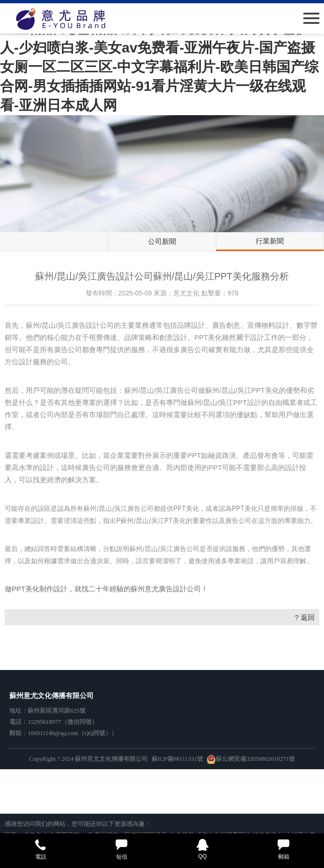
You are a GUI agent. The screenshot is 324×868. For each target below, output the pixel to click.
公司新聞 (162, 241)
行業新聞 (270, 241)
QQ (202, 849)
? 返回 (305, 617)
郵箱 (283, 850)
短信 (121, 850)
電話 (40, 850)
